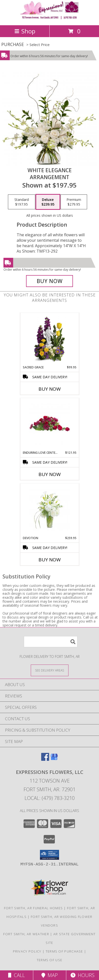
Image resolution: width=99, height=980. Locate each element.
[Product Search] (51, 642)
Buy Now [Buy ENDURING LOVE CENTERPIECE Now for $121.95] (50, 474)
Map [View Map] (50, 975)
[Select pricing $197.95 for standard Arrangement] (22, 202)
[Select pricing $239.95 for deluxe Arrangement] (48, 202)
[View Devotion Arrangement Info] (49, 510)
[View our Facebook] (45, 759)
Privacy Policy (27, 951)
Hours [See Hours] (82, 975)
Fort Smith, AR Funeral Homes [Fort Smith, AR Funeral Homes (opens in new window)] (33, 908)
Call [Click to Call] (16, 975)
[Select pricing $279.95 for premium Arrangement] (74, 202)
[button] (49, 855)
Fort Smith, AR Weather (26, 934)
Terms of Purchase (64, 951)
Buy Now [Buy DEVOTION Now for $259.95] (50, 560)
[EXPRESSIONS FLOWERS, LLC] (50, 18)
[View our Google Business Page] (54, 759)
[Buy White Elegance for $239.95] (50, 281)
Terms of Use (50, 960)
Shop (25, 31)
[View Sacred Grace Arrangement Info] (49, 339)
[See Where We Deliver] (50, 670)
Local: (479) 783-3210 (50, 798)
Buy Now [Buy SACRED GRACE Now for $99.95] (50, 389)
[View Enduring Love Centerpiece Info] (49, 424)
